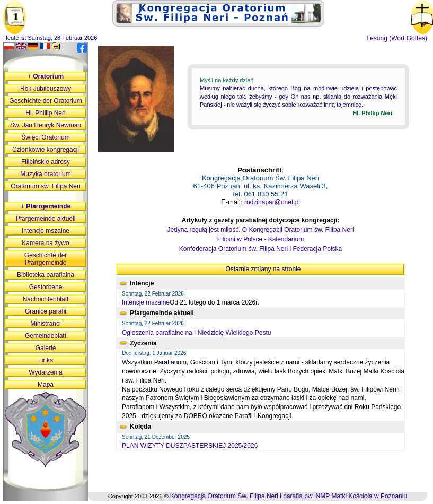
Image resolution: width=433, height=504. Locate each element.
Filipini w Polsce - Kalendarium (260, 239)
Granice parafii (46, 311)
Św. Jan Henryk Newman (46, 125)
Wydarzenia (45, 372)
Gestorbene (46, 287)
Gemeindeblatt (46, 336)
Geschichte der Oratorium (45, 101)
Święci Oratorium (45, 137)
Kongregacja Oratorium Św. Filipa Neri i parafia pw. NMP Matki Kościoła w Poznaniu (289, 496)
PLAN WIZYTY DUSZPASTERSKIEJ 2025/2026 (190, 446)
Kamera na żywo (45, 243)
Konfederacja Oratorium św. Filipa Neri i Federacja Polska (260, 249)
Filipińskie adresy (46, 162)
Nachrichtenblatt (46, 299)
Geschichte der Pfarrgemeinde (46, 259)
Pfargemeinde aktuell (46, 219)
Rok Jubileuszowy (46, 89)
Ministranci (45, 324)
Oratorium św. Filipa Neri (45, 186)
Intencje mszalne (146, 302)
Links (46, 360)
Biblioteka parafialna (46, 275)
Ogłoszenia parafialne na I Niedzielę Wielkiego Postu (197, 333)
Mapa (46, 385)
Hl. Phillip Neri (45, 113)
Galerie (46, 348)
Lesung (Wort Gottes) (397, 38)
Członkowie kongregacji (46, 150)
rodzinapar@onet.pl (272, 202)
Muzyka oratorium (45, 174)
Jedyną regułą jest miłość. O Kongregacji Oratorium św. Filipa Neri (260, 230)
